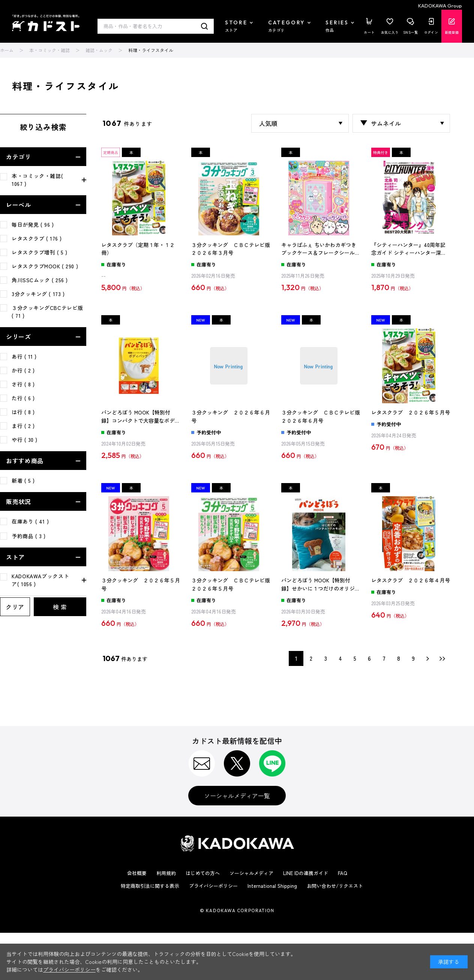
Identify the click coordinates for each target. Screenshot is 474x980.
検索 (205, 26)
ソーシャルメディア (251, 873)
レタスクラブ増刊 (40, 252)
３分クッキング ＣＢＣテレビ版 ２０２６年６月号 (321, 416)
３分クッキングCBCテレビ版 (47, 312)
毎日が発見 (33, 224)
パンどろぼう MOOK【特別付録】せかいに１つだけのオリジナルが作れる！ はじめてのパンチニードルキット (321, 585)
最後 (442, 658)
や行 (25, 440)
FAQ (343, 873)
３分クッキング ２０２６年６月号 (231, 416)
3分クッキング (38, 294)
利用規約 (166, 873)
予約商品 (29, 536)
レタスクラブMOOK (45, 266)
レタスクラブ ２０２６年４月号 (411, 580)
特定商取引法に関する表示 (150, 886)
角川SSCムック (40, 280)
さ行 (23, 384)
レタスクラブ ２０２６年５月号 (411, 412)
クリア (15, 607)
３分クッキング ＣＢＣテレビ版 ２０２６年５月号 (231, 584)
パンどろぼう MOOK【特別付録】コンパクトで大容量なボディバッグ (141, 417)
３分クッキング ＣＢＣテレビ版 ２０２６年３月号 (231, 249)
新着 (23, 480)
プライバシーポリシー (213, 886)
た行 (23, 398)
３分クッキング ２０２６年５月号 (141, 584)
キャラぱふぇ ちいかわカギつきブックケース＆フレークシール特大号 (321, 249)
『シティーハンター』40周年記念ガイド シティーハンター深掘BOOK (409, 249)
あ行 (24, 356)
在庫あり (30, 521)
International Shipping (272, 886)
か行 (23, 370)
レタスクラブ (37, 238)
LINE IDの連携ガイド (306, 873)
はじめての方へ (203, 873)
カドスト (46, 23)
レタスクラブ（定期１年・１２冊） (138, 249)
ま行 (23, 426)
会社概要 (137, 873)
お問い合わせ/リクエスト (335, 886)
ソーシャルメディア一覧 (237, 796)
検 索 (60, 607)
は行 (23, 412)
